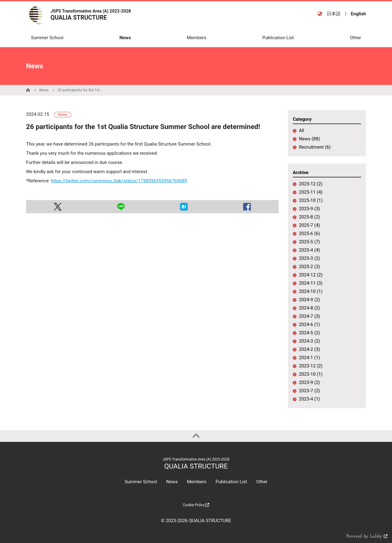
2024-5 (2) (309, 333)
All (302, 131)
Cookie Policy (196, 505)
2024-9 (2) (309, 300)
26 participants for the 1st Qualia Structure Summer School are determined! (81, 90)
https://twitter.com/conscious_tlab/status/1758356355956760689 (119, 181)
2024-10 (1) (311, 291)
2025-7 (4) (309, 225)
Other (262, 482)
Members (196, 482)
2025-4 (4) (309, 250)
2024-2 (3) (309, 349)
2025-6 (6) (309, 234)
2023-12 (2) (311, 366)
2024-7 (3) (309, 316)
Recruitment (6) (315, 147)
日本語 (334, 14)
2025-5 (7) (309, 242)
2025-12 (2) (311, 184)
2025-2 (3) (309, 267)
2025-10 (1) (311, 200)
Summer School (141, 482)
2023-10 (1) (311, 374)
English (358, 14)
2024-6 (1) (309, 325)
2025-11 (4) (311, 192)
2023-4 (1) (309, 399)
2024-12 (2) (311, 275)
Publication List (231, 482)
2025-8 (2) (309, 217)
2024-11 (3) (311, 283)
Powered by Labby (367, 536)
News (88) (309, 139)
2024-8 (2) (309, 308)
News (44, 90)
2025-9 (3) (309, 209)
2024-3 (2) (309, 341)
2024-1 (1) (309, 358)
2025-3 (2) (309, 258)
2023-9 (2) (309, 382)
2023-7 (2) (309, 391)
